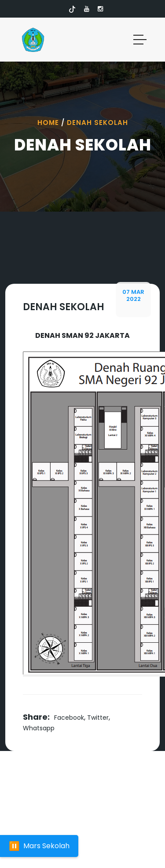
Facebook (69, 718)
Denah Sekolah (97, 123)
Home (48, 123)
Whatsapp (39, 728)
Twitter (98, 718)
